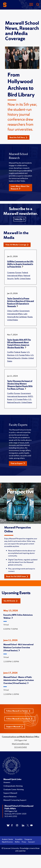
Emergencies (28, 839)
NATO (30, 396)
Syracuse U (31, 842)
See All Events (11, 601)
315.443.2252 (11, 816)
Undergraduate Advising (13, 786)
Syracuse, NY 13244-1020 (15, 814)
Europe (18, 272)
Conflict (16, 311)
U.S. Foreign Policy (22, 355)
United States (25, 278)
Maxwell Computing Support (15, 800)
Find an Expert (18, 463)
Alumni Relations (10, 796)
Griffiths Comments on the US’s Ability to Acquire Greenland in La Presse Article (20, 264)
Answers (7, 782)
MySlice (17, 842)
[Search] (38, 5)
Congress (11, 272)
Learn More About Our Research (20, 188)
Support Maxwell (15, 727)
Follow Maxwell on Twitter (18, 711)
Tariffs (17, 278)
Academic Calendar (7, 839)
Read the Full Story (18, 137)
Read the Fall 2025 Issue (17, 576)
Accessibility (19, 839)
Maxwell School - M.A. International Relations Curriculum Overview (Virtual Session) (18, 647)
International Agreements (17, 396)
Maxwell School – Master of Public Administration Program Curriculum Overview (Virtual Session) (19, 680)
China (9, 311)
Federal (25, 272)
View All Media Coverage (17, 245)
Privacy (24, 842)
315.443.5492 (21, 747)
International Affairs (15, 275)
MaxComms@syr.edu (20, 744)
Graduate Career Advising (14, 789)
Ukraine (24, 358)
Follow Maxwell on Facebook (19, 719)
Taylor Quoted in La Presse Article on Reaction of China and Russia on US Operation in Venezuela (20, 302)
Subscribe (20, 219)
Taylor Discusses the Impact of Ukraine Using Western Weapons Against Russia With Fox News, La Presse (20, 385)
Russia (30, 317)
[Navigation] (31, 5)
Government (24, 311)
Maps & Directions (7, 842)
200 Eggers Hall (11, 811)
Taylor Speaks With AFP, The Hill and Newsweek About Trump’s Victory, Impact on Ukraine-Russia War (19, 344)
